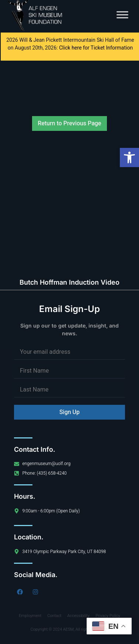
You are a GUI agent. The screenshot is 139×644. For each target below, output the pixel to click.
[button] (129, 157)
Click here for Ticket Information (96, 48)
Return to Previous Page (70, 123)
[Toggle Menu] (122, 15)
